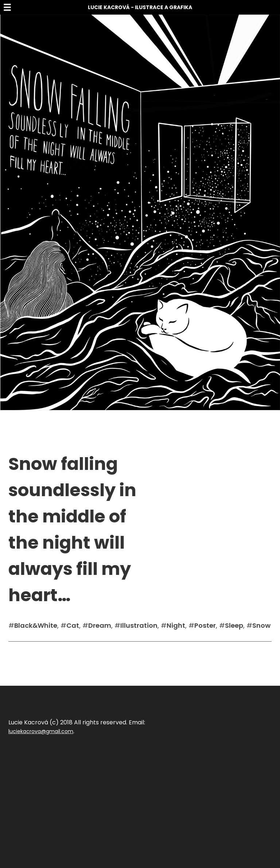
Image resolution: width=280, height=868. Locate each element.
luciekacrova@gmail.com (41, 731)
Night (176, 625)
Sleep (234, 625)
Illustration (139, 625)
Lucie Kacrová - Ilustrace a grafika (140, 7)
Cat (73, 625)
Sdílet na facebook (32, 653)
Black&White (36, 625)
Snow (261, 625)
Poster (205, 625)
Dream (100, 625)
